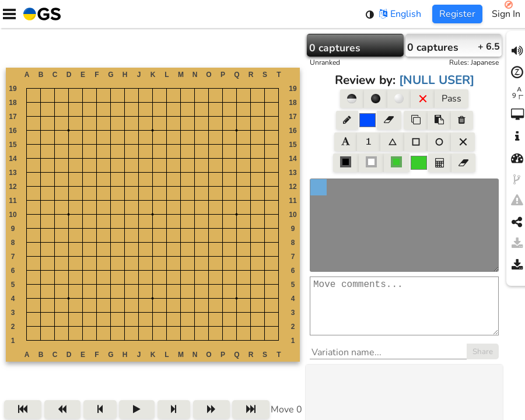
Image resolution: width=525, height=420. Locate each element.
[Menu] (9, 14)
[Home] (40, 14)
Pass (452, 99)
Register (457, 14)
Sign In (506, 14)
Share (483, 363)
